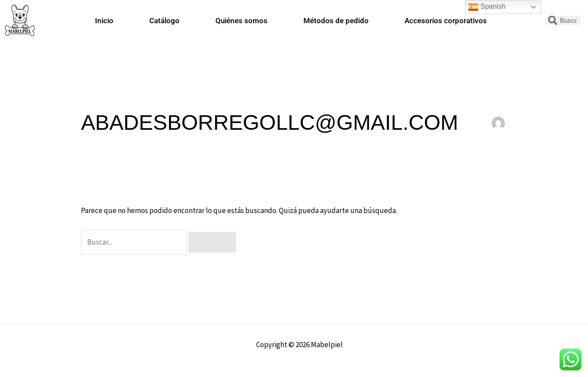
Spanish (487, 7)
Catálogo (164, 21)
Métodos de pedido (336, 21)
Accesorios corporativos (446, 21)
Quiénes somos (241, 21)
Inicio (104, 21)
